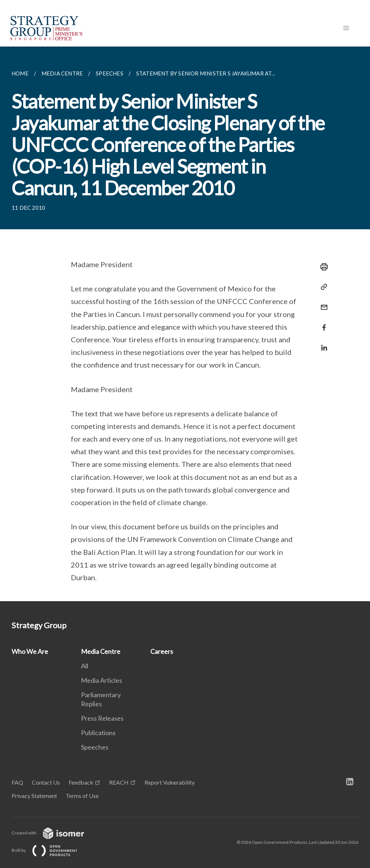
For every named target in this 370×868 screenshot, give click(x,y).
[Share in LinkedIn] (322, 343)
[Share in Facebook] (322, 323)
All (85, 666)
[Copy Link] (322, 287)
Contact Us (46, 782)
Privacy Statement (34, 796)
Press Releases (102, 718)
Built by (50, 850)
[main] (185, 324)
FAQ (17, 782)
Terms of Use (82, 796)
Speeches (95, 747)
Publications (98, 733)
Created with (54, 833)
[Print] (322, 267)
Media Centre (101, 651)
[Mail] (322, 303)
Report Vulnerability (170, 782)
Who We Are (30, 651)
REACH (119, 782)
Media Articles (102, 680)
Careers (162, 651)
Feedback (81, 782)
